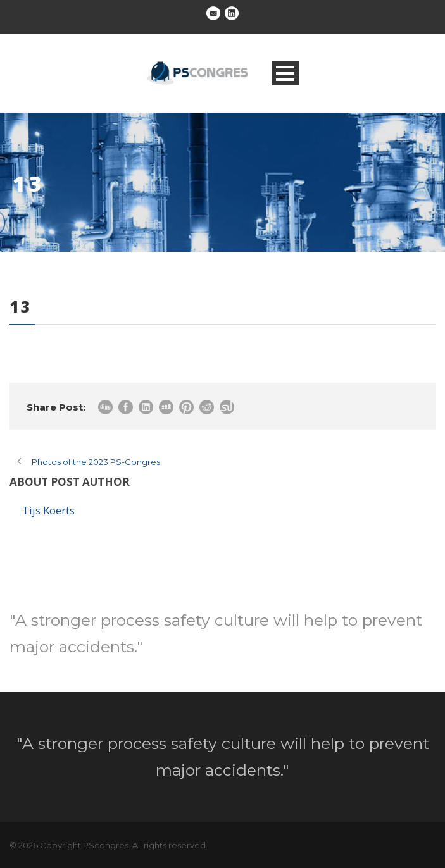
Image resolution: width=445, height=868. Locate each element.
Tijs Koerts (48, 510)
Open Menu (285, 73)
